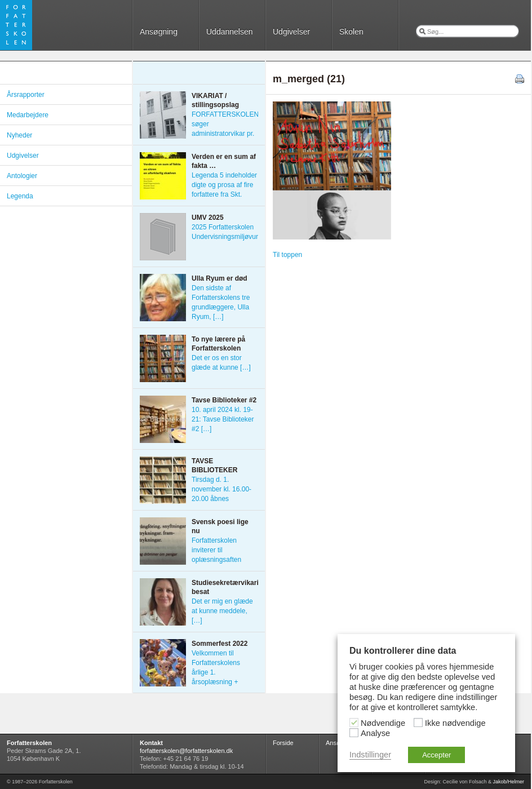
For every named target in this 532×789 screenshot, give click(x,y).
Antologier (22, 176)
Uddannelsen (230, 32)
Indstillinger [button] (370, 755)
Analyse (375, 733)
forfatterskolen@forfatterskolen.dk (186, 751)
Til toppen (287, 255)
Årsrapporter (26, 95)
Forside (283, 743)
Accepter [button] (436, 755)
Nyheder (19, 135)
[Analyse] (354, 733)
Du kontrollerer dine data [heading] (403, 651)
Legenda (20, 196)
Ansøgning (159, 32)
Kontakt (151, 743)
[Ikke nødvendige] (418, 722)
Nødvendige (383, 723)
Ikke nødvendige (455, 723)
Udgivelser (291, 32)
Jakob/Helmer (508, 782)
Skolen (351, 32)
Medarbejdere (28, 115)
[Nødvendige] (354, 722)
